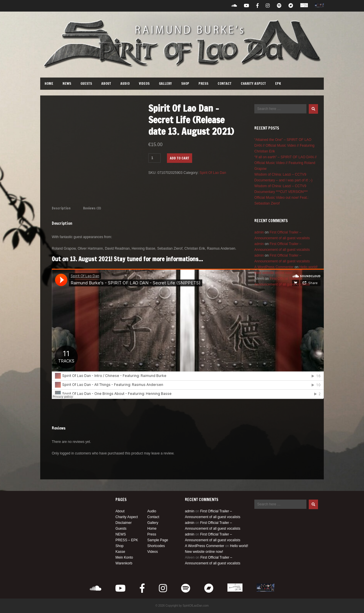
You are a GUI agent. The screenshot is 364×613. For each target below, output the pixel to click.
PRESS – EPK (127, 540)
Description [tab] (61, 208)
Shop (185, 83)
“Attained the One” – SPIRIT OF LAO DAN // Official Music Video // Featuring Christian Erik (284, 146)
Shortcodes (156, 546)
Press (203, 83)
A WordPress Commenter (274, 267)
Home (49, 83)
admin (259, 232)
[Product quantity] (155, 158)
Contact (225, 83)
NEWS (67, 83)
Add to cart (180, 158)
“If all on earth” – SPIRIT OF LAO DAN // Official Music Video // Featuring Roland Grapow (285, 163)
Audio (125, 83)
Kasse (120, 552)
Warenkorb (124, 563)
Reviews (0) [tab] (92, 208)
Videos (144, 83)
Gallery (165, 83)
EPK (278, 83)
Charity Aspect (253, 83)
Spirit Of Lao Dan (213, 173)
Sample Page (158, 540)
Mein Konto (124, 557)
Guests (86, 83)
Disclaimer (124, 523)
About (106, 83)
